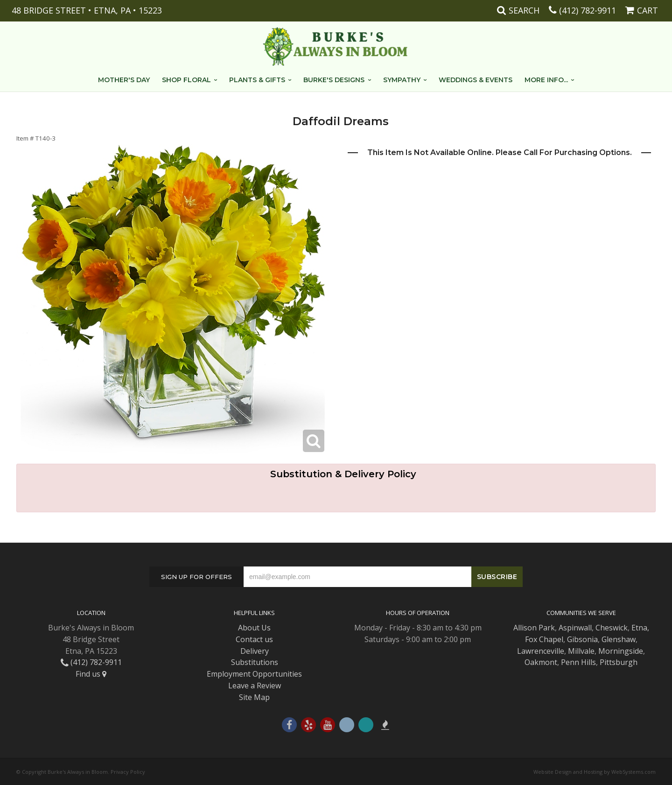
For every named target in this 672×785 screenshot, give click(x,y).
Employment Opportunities (254, 674)
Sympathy (402, 80)
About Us (254, 628)
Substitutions (255, 662)
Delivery (255, 651)
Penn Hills (578, 662)
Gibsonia (582, 639)
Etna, (640, 628)
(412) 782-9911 (588, 10)
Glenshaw (619, 639)
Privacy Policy (128, 772)
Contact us (254, 639)
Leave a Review (255, 686)
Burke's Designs (334, 80)
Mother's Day (124, 80)
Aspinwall (575, 628)
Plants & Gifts (257, 80)
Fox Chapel (544, 639)
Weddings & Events (476, 80)
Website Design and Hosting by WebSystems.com (595, 772)
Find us (91, 674)
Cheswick (612, 628)
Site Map (254, 697)
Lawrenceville (541, 651)
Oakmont (541, 662)
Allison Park (534, 628)
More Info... (546, 80)
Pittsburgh (619, 662)
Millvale (581, 651)
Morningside (621, 651)
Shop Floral (186, 80)
